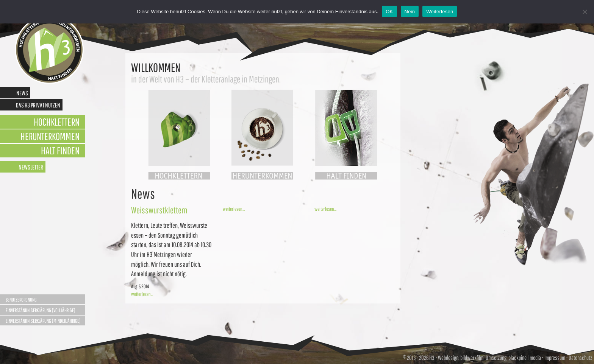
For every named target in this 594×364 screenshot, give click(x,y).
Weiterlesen (440, 12)
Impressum (555, 358)
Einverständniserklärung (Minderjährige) (43, 321)
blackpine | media (524, 358)
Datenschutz (580, 358)
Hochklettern (57, 122)
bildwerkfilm (472, 358)
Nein (410, 12)
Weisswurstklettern (159, 210)
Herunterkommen (50, 136)
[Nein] (585, 12)
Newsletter (31, 167)
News (22, 93)
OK (389, 12)
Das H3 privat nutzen (38, 105)
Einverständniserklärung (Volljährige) (41, 310)
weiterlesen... (142, 294)
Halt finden (60, 150)
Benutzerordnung (21, 300)
